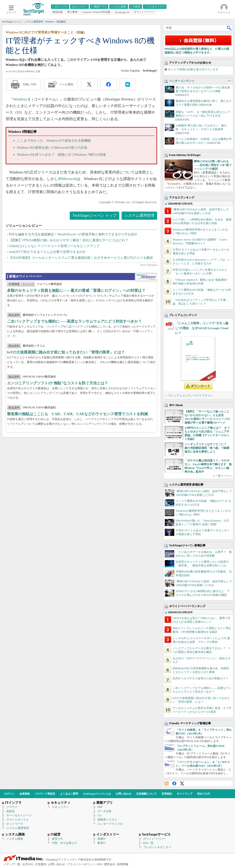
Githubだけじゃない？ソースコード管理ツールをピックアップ (54, 246)
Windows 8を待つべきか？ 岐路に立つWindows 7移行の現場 (61, 155)
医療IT (102, 839)
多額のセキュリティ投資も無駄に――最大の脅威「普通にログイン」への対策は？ (76, 290)
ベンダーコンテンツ (182, 81)
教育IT (102, 843)
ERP (100, 807)
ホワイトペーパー (154, 839)
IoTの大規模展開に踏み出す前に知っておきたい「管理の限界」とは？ (66, 352)
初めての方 (204, 794)
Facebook (174, 783)
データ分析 (105, 811)
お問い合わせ (123, 794)
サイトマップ (184, 794)
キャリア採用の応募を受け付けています (193, 69)
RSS (167, 783)
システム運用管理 (139, 215)
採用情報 (123, 864)
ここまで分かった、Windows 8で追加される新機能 (54, 141)
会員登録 (25, 794)
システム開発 (15, 839)
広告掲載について (146, 794)
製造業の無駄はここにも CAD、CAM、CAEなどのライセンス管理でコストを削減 (78, 414)
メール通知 (66, 84)
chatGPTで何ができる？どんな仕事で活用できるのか (47, 252)
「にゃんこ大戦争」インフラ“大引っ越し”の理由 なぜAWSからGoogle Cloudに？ (202, 328)
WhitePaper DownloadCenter (146, 277)
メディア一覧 (12, 864)
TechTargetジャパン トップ (94, 215)
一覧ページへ (224, 476)
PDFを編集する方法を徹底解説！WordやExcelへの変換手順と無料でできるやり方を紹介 (73, 234)
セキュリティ (60, 807)
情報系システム (107, 820)
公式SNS (28, 864)
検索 (229, 28)
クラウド (12, 807)
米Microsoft (67, 179)
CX (99, 815)
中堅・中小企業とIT (64, 843)
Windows (20, 99)
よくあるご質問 (69, 794)
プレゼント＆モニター (157, 847)
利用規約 (167, 794)
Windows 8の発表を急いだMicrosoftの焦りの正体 (52, 148)
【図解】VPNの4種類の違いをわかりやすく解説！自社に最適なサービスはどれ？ (69, 240)
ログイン (9, 794)
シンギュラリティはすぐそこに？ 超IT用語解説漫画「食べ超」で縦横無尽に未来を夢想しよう (207, 448)
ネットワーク (15, 824)
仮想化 (11, 811)
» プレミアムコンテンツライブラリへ (189, 396)
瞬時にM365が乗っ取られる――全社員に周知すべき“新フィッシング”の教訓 (213, 165)
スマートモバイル (18, 820)
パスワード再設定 (45, 794)
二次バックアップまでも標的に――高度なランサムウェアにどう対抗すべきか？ (74, 321)
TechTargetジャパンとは (97, 794)
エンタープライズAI (110, 824)
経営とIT (57, 839)
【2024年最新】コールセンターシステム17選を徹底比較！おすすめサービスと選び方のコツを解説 (81, 258)
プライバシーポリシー (81, 864)
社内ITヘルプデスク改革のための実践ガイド (201, 678)
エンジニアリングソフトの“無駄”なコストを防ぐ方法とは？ (58, 383)
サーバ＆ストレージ (19, 815)
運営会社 (110, 864)
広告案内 (41, 864)
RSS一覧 (148, 843)
